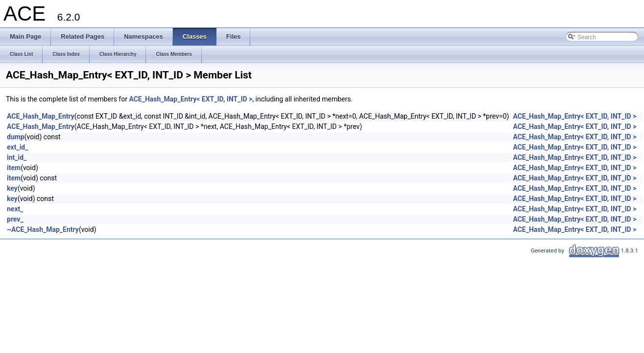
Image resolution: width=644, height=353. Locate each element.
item (14, 168)
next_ (15, 209)
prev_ (15, 219)
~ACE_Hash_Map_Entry (43, 229)
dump (16, 137)
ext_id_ (17, 147)
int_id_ (17, 157)
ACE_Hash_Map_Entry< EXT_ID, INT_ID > (191, 99)
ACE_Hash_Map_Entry (41, 116)
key (12, 188)
